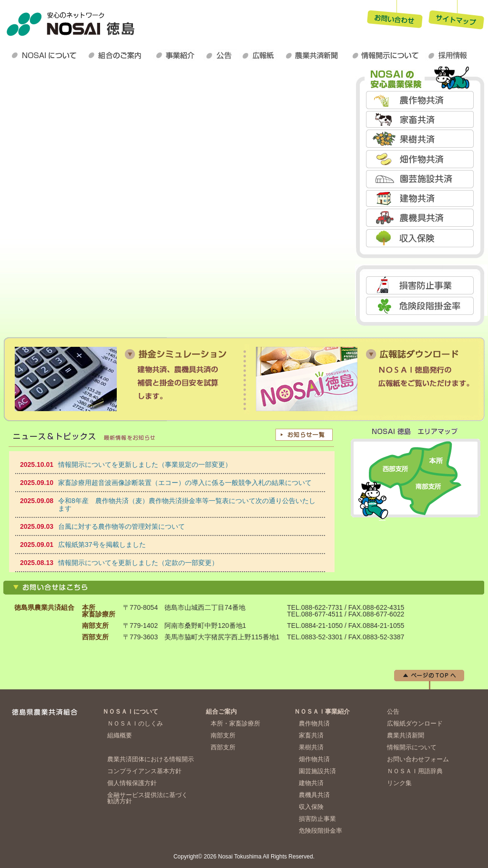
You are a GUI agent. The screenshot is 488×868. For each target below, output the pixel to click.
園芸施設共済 (421, 179)
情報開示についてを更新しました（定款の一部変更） (138, 563)
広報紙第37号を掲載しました (102, 545)
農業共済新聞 (315, 55)
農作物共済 (421, 100)
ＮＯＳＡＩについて (46, 55)
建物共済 (421, 198)
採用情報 (450, 55)
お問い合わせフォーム (418, 759)
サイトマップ (457, 16)
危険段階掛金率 (421, 306)
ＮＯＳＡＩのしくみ (135, 723)
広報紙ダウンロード (261, 55)
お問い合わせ (395, 16)
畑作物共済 (421, 159)
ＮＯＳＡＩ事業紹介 (178, 55)
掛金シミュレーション (123, 379)
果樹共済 (421, 139)
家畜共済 (421, 119)
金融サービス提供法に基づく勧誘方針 (147, 798)
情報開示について (387, 55)
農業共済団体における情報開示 (151, 759)
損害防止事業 (421, 285)
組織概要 (120, 735)
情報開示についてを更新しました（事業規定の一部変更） (145, 464)
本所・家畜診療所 (235, 723)
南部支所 (223, 735)
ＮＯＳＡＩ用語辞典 (415, 771)
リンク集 (399, 783)
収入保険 (421, 238)
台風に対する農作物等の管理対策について (122, 526)
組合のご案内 (119, 55)
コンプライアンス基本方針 (144, 771)
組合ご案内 (221, 712)
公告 (221, 55)
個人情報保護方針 (132, 783)
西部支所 (223, 747)
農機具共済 (421, 217)
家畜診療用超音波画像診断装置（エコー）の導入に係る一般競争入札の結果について (185, 483)
